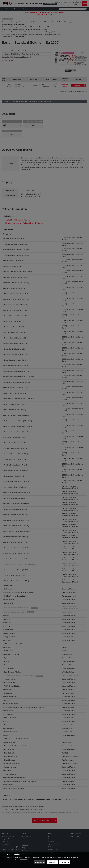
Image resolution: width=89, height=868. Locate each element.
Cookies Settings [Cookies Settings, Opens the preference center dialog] (40, 862)
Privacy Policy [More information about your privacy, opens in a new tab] (24, 859)
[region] (44, 860)
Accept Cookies (64, 862)
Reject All (52, 862)
